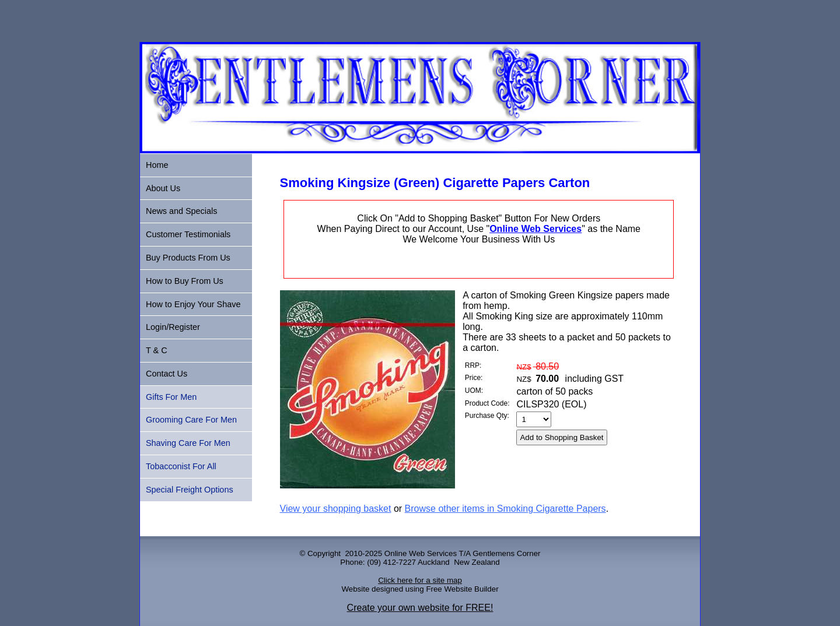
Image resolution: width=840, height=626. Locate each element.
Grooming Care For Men (191, 420)
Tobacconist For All (181, 466)
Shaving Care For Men (188, 443)
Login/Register (173, 327)
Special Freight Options (190, 490)
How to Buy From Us (185, 281)
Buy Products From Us (188, 258)
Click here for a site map (420, 580)
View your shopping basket (336, 509)
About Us (163, 188)
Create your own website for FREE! (420, 608)
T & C (157, 350)
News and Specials (181, 211)
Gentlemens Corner (506, 553)
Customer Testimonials (188, 234)
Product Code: (487, 403)
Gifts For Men (171, 397)
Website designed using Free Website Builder (420, 589)
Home (157, 165)
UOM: (474, 391)
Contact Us (167, 374)
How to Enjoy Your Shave (193, 304)
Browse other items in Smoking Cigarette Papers (505, 509)
